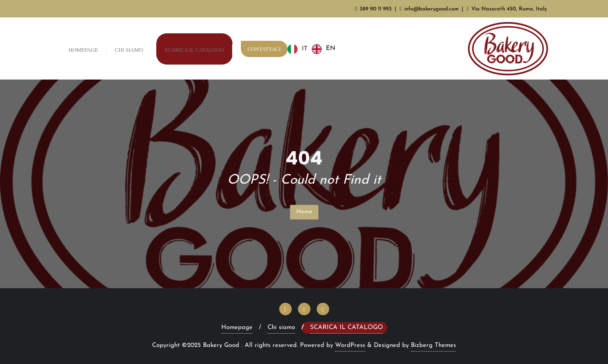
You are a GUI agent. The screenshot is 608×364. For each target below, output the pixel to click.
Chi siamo (281, 328)
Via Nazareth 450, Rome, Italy (507, 9)
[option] (324, 49)
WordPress (350, 345)
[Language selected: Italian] (314, 49)
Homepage (237, 328)
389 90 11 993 (374, 9)
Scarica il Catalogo (347, 328)
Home (304, 212)
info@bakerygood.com (430, 9)
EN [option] (331, 49)
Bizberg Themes (433, 345)
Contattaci (264, 49)
